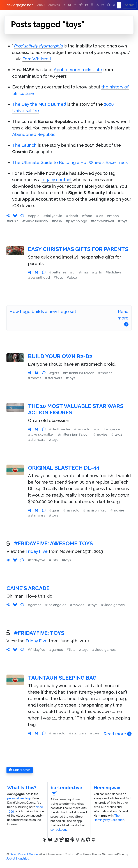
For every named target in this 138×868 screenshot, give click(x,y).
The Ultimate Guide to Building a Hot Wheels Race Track (70, 162)
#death (72, 216)
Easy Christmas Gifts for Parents (78, 249)
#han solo (82, 429)
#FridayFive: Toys (39, 633)
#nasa (57, 221)
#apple (34, 216)
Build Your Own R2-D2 (60, 356)
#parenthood (39, 277)
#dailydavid (53, 216)
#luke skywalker (41, 434)
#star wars (53, 378)
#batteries (58, 272)
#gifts (97, 272)
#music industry (35, 221)
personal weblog (19, 798)
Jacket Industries (18, 859)
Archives (54, 5)
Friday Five (37, 551)
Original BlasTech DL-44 (64, 468)
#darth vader (60, 429)
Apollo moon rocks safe (78, 70)
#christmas (79, 272)
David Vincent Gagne (24, 854)
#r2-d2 (117, 434)
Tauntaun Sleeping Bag (62, 678)
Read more (123, 318)
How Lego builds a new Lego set (43, 311)
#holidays (113, 272)
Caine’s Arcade (28, 588)
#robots (35, 378)
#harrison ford (95, 510)
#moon (113, 216)
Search (130, 5)
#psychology (76, 221)
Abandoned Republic (34, 134)
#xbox (72, 277)
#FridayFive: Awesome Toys (53, 543)
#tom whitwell (102, 221)
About (41, 5)
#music (12, 221)
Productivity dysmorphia (38, 46)
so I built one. (59, 830)
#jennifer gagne (107, 429)
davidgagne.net (20, 5)
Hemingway (107, 788)
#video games (113, 605)
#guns (54, 510)
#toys (123, 221)
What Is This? (22, 788)
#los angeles (56, 605)
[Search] (119, 5)
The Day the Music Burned (39, 104)
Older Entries (20, 770)
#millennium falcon (79, 373)
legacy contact (57, 180)
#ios (99, 216)
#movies (105, 373)
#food (87, 216)
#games (34, 605)
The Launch (24, 145)
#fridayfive (36, 560)
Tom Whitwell (37, 59)
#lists (53, 560)
